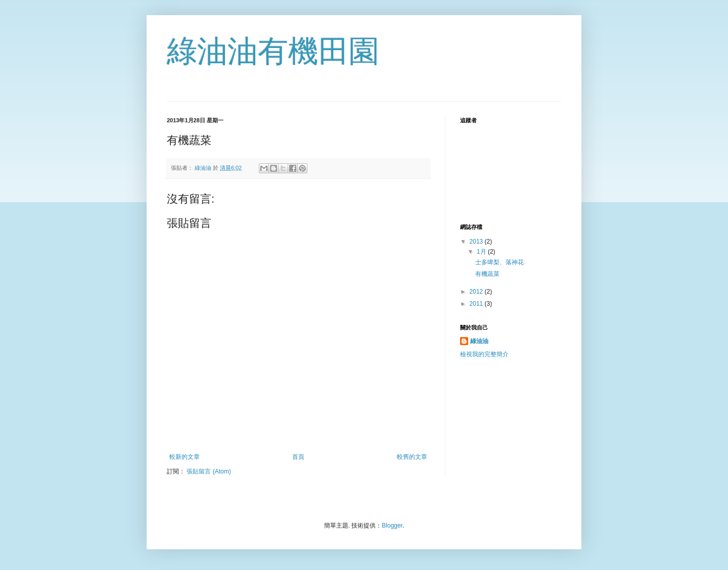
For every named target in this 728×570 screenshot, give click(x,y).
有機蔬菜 (487, 274)
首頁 (298, 457)
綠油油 (479, 341)
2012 (477, 292)
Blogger (392, 526)
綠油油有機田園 (273, 51)
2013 (477, 242)
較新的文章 (185, 457)
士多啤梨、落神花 (499, 262)
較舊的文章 (412, 457)
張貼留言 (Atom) (209, 471)
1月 (482, 252)
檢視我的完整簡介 (484, 354)
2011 (477, 304)
